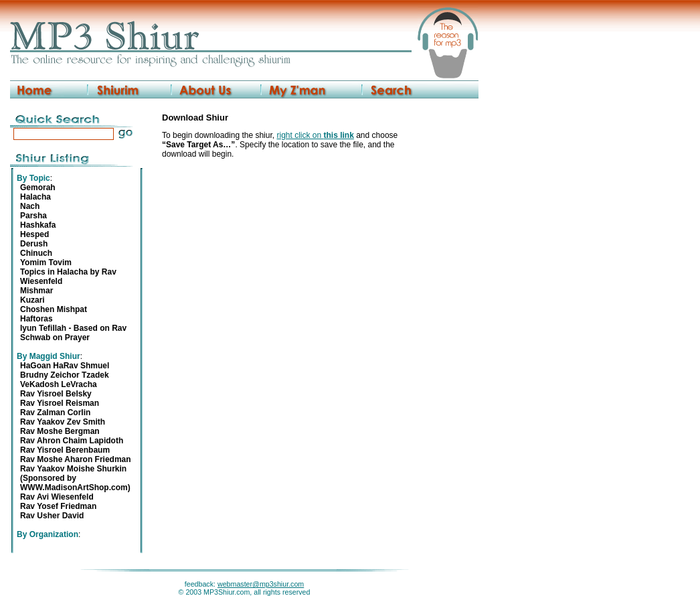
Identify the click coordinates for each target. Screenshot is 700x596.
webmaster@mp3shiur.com (261, 584)
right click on (315, 135)
